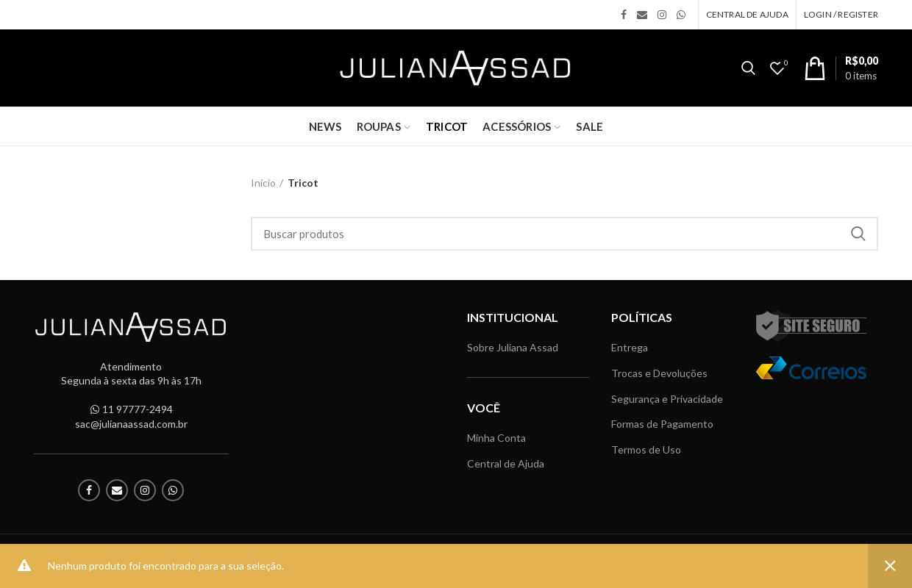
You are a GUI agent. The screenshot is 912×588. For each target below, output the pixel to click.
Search (858, 234)
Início (263, 183)
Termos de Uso (646, 449)
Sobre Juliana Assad (513, 347)
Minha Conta (496, 438)
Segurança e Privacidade (667, 399)
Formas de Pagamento (662, 424)
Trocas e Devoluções (659, 373)
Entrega (630, 347)
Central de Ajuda (506, 463)
